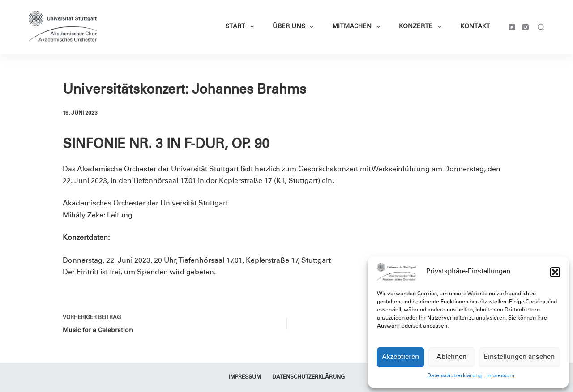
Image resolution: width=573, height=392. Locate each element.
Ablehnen (451, 357)
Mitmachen (358, 27)
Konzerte (422, 27)
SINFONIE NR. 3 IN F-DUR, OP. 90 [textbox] (166, 145)
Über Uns (295, 27)
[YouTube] (512, 27)
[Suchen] (541, 27)
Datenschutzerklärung (454, 376)
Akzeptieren (400, 357)
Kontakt (475, 27)
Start (241, 27)
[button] (555, 272)
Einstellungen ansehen (519, 357)
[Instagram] (525, 27)
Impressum (500, 376)
